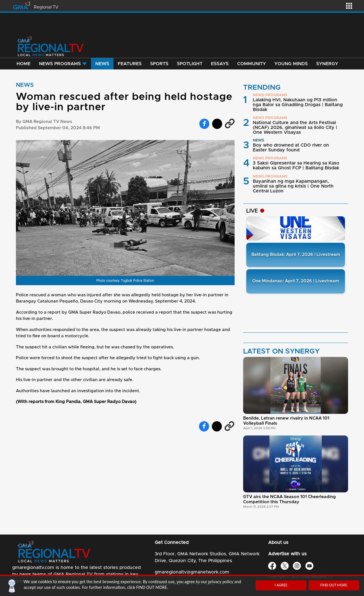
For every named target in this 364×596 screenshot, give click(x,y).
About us (278, 542)
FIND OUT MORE (334, 585)
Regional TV (46, 7)
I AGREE (281, 585)
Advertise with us (287, 554)
